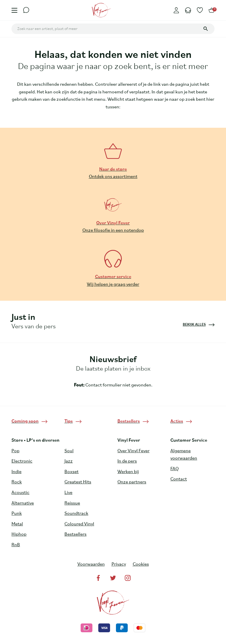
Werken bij (128, 472)
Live (68, 493)
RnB (16, 545)
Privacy (119, 564)
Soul (69, 451)
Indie (16, 472)
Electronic (22, 461)
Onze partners (132, 482)
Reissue (72, 503)
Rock (17, 482)
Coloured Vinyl (79, 524)
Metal (17, 524)
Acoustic (20, 493)
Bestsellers (75, 534)
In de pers (127, 461)
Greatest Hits (78, 482)
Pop (15, 451)
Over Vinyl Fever (133, 451)
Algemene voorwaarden (184, 455)
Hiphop (19, 534)
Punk (17, 514)
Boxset (72, 472)
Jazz (69, 461)
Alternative (23, 503)
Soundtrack (76, 514)
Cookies (141, 564)
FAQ (175, 469)
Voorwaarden (91, 564)
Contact (179, 479)
